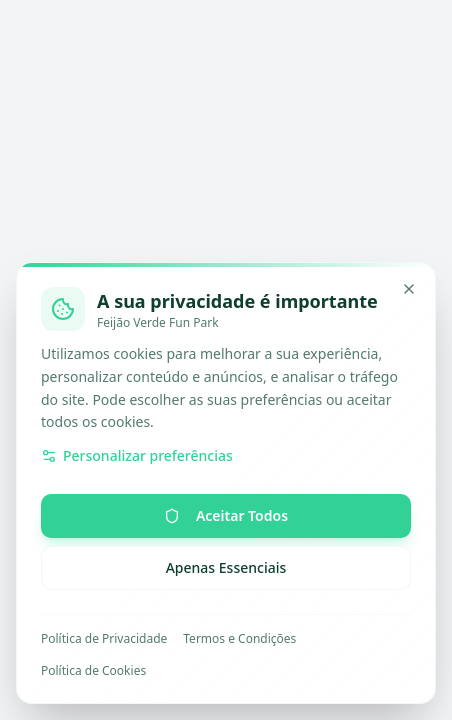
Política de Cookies (93, 671)
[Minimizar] (409, 289)
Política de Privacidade (104, 639)
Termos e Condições (239, 639)
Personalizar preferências (137, 455)
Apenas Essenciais (226, 567)
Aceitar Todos (226, 515)
